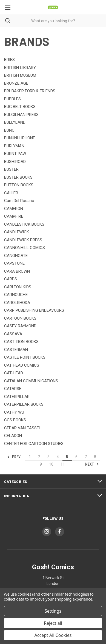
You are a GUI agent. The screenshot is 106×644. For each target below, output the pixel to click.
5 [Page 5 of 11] (67, 457)
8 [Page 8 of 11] (95, 457)
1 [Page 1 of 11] (30, 457)
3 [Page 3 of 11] (48, 457)
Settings (53, 611)
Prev (14, 457)
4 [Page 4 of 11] (58, 457)
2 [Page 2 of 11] (39, 457)
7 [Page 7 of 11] (86, 457)
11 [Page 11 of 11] (63, 464)
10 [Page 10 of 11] (51, 464)
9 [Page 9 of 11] (41, 464)
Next (92, 464)
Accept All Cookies (53, 635)
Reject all (53, 623)
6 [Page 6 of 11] (76, 457)
